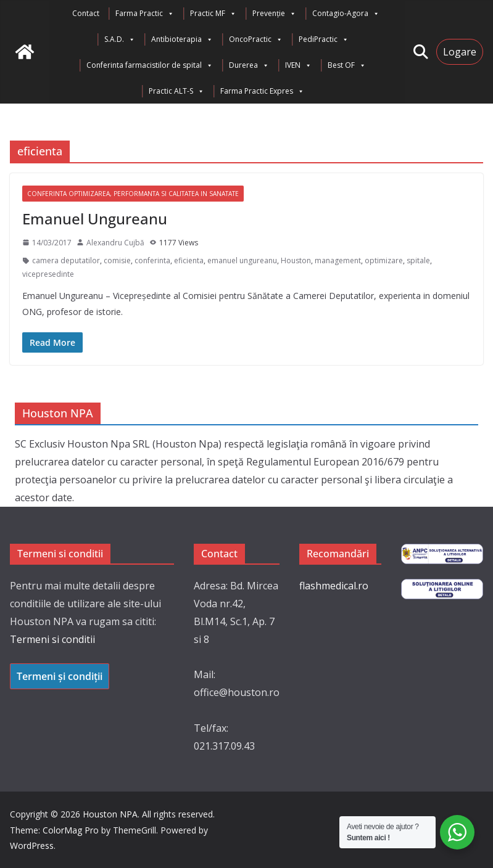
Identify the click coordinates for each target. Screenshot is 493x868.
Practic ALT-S (176, 91)
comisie (117, 260)
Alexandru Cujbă (115, 243)
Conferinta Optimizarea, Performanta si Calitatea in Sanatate (133, 194)
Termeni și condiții (60, 676)
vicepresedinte (48, 274)
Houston (296, 260)
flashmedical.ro (334, 586)
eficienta (189, 260)
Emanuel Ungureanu (95, 219)
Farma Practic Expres (262, 91)
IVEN (298, 65)
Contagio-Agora (346, 14)
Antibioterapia (182, 39)
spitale (418, 260)
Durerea (249, 65)
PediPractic (324, 39)
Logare (460, 52)
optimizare (384, 260)
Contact (86, 13)
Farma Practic (145, 14)
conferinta (152, 260)
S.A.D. (120, 39)
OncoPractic (256, 39)
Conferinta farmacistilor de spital (150, 65)
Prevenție (274, 14)
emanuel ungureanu (242, 260)
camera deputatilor (66, 260)
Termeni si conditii (52, 639)
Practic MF (213, 14)
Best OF (347, 65)
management (338, 260)
